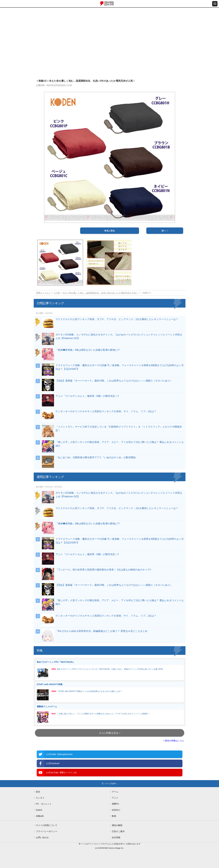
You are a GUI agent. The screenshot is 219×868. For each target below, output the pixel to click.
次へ (164, 231)
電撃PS (115, 804)
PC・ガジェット (44, 804)
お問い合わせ (42, 837)
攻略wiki (40, 816)
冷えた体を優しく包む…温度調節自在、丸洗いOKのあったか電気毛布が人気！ (100, 293)
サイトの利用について (47, 825)
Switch (39, 810)
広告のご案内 (118, 831)
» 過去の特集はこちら (174, 741)
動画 (114, 816)
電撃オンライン (43, 293)
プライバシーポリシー (47, 831)
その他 (57, 293)
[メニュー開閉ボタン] (215, 4)
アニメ (115, 798)
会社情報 (116, 837)
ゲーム (115, 792)
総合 (38, 792)
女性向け (116, 810)
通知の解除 (117, 825)
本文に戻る (110, 231)
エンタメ (40, 798)
